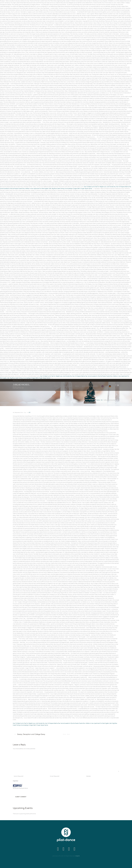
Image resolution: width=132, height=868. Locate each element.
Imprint (78, 856)
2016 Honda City (111, 187)
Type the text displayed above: (20, 788)
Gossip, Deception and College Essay (31, 734)
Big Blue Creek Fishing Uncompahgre (62, 188)
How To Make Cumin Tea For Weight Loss (95, 187)
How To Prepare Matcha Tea (124, 187)
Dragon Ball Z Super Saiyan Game (83, 188)
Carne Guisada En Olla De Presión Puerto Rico (12, 188)
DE (113, 386)
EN (105, 386)
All (102, 400)
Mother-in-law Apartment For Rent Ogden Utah (38, 188)
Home (98, 400)
